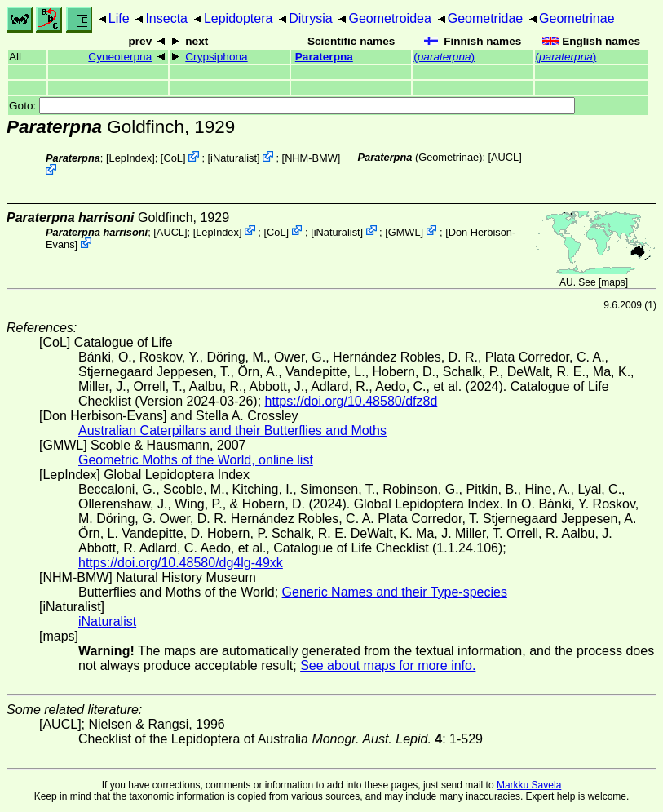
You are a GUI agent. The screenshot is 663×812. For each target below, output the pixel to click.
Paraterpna (324, 57)
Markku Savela (529, 785)
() (444, 57)
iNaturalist (234, 158)
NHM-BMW (311, 158)
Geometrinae (577, 18)
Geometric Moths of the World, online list (196, 460)
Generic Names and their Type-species (395, 592)
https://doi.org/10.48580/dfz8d (351, 401)
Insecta (166, 18)
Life (119, 18)
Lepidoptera (239, 18)
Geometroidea (389, 18)
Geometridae (486, 18)
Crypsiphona (216, 57)
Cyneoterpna (120, 57)
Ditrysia (310, 18)
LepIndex (131, 158)
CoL (172, 158)
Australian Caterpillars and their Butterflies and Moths (232, 430)
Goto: (292, 106)
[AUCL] (505, 157)
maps (613, 282)
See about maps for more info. (388, 666)
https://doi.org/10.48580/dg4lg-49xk (181, 563)
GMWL (404, 231)
